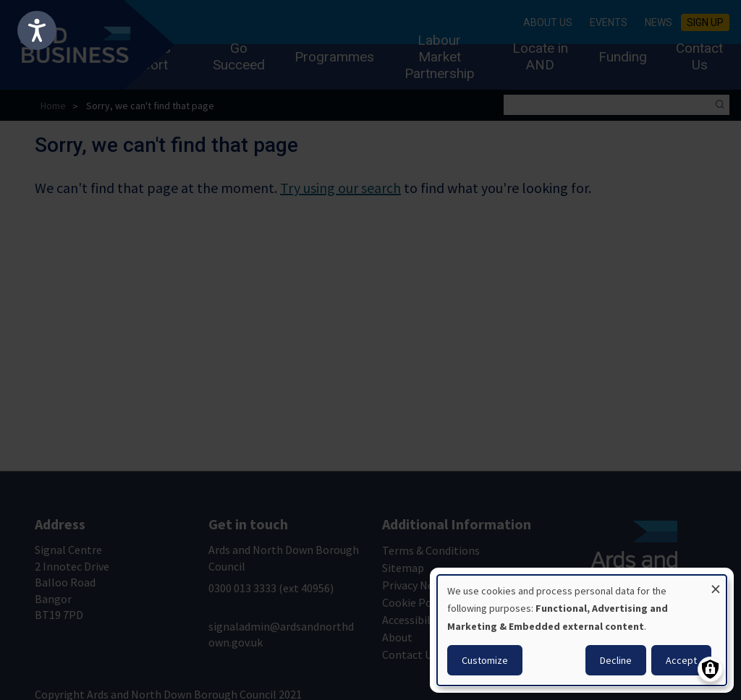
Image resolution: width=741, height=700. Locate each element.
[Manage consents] (710, 669)
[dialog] (582, 630)
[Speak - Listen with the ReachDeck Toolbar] (37, 30)
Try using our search (340, 188)
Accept (681, 660)
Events (609, 22)
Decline (616, 660)
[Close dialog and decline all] (716, 584)
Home (53, 106)
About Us (548, 22)
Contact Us (699, 56)
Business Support (143, 56)
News (659, 22)
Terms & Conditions (431, 550)
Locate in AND (540, 56)
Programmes (334, 57)
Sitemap (403, 568)
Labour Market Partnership (440, 57)
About (397, 637)
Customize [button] (485, 660)
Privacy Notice (418, 585)
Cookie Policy (415, 602)
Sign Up (705, 22)
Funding (623, 57)
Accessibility (413, 620)
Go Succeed (239, 56)
